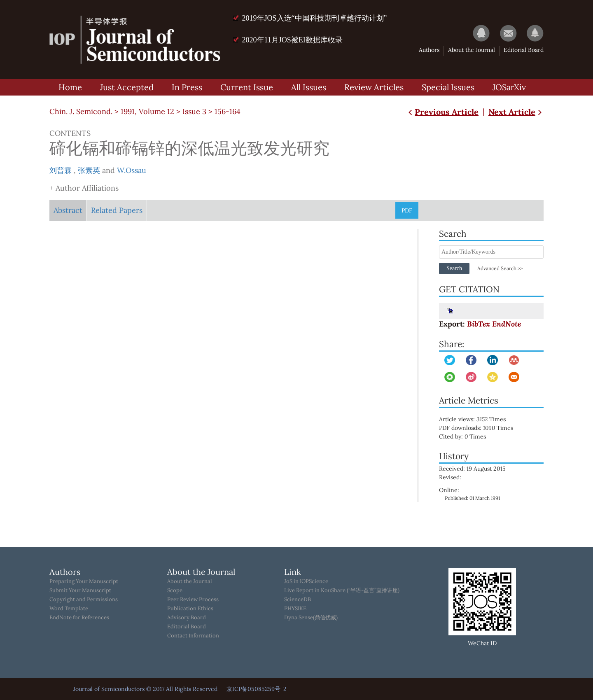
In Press (187, 87)
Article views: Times (478, 419)
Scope (175, 590)
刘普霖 (61, 170)
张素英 (89, 170)
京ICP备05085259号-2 (257, 689)
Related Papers (117, 210)
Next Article (516, 112)
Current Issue (247, 87)
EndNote (507, 324)
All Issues (309, 87)
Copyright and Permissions (84, 600)
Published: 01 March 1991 (472, 498)
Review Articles (374, 87)
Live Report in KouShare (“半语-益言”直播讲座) (342, 590)
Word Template (69, 609)
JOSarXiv (509, 87)
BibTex (479, 324)
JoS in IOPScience (306, 581)
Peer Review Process (193, 600)
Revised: (450, 477)
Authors (429, 50)
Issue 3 (194, 111)
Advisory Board (187, 618)
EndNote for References (79, 618)
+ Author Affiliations (84, 188)
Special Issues (448, 87)
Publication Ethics (190, 609)
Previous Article (442, 112)
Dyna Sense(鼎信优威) (311, 618)
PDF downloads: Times (482, 428)
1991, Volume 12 (147, 111)
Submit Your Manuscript (80, 590)
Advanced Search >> (500, 268)
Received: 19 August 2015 (472, 469)
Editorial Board (524, 50)
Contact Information (193, 636)
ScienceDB (298, 600)
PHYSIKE (295, 609)
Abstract (68, 210)
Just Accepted (127, 87)
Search (454, 268)
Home (70, 87)
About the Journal (472, 50)
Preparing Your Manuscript (84, 581)
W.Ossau (132, 170)
